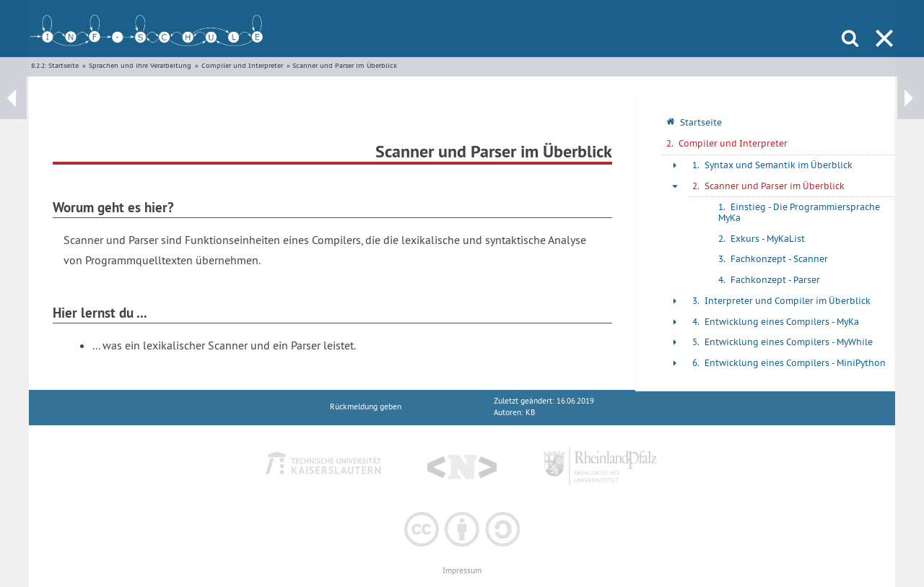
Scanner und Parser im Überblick (345, 65)
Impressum (462, 571)
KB (530, 413)
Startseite (64, 65)
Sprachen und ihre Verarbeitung (140, 65)
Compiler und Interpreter (242, 65)
